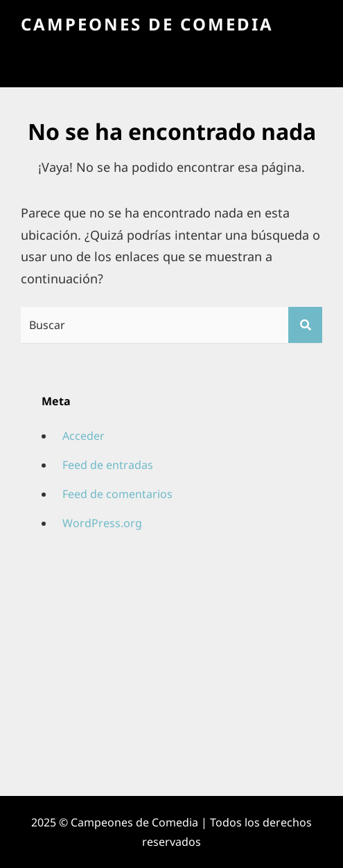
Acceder (83, 436)
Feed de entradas (108, 465)
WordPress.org (102, 523)
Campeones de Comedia (147, 24)
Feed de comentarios (117, 494)
